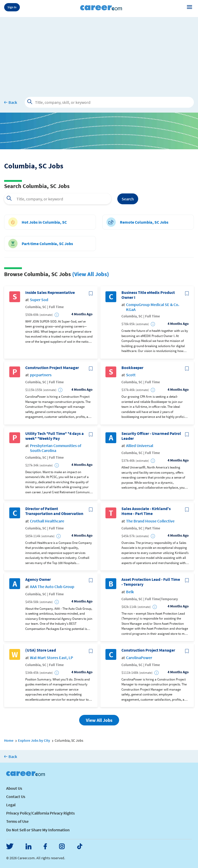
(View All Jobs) (91, 274)
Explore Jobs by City (34, 740)
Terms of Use (17, 821)
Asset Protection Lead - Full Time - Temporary (151, 582)
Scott (131, 375)
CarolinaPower (139, 658)
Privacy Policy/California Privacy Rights (40, 813)
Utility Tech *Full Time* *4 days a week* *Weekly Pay (55, 436)
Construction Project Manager (52, 368)
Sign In (12, 7)
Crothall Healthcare (47, 521)
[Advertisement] (99, 53)
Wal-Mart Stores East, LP (51, 658)
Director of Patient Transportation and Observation (54, 511)
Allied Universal (140, 446)
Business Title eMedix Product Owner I (148, 295)
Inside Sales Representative (50, 292)
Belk (130, 592)
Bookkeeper (132, 368)
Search (128, 199)
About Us (14, 788)
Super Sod (39, 300)
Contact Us (16, 796)
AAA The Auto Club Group (52, 587)
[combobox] (58, 199)
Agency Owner (38, 579)
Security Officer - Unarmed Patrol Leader (151, 436)
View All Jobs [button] (99, 720)
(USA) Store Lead (41, 650)
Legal (11, 805)
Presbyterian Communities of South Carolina (56, 448)
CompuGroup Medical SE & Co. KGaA (153, 307)
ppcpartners (41, 375)
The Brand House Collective (150, 521)
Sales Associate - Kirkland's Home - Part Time (146, 511)
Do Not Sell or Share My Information (38, 830)
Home (9, 740)
